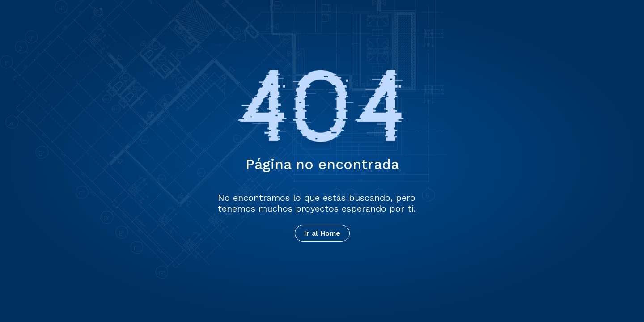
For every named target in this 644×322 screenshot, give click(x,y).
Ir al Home (322, 233)
